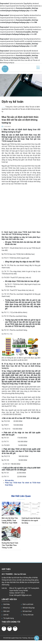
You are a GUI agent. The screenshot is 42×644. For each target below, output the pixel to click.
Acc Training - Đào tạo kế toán (29, 638)
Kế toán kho (9, 480)
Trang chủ (9, 107)
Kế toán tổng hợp (29, 608)
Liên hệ (6, 615)
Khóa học (7, 608)
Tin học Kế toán (28, 615)
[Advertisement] (21, 208)
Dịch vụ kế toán (19, 107)
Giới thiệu (7, 604)
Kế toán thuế (27, 611)
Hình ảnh (6, 611)
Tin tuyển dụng (9, 618)
